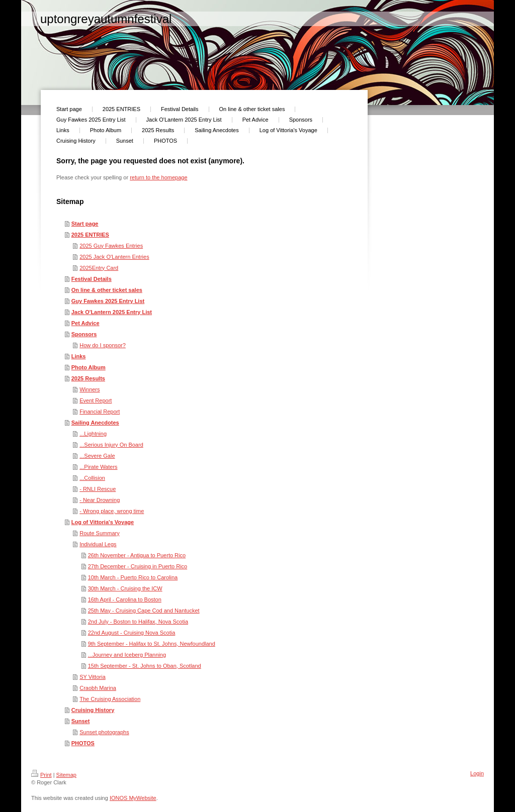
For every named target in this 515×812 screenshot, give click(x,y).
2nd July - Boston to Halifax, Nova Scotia (138, 622)
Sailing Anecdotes (95, 423)
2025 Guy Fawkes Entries (111, 246)
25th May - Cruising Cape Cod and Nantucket (144, 611)
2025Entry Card (99, 268)
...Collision (92, 478)
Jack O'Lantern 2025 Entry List (112, 312)
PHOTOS (83, 743)
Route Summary (99, 533)
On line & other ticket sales (107, 290)
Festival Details (92, 279)
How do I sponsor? (103, 345)
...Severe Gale (97, 456)
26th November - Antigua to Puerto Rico (137, 555)
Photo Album (89, 367)
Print (41, 775)
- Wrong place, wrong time (112, 511)
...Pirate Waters (98, 467)
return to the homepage (158, 177)
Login (477, 773)
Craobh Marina (98, 688)
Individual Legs (98, 544)
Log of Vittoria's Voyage (103, 522)
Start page (85, 224)
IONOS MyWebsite (133, 798)
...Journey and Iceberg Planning (127, 655)
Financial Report (100, 412)
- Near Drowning (100, 500)
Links (79, 356)
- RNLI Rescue (98, 489)
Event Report (96, 400)
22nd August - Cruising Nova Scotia (132, 633)
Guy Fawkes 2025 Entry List (108, 301)
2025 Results (88, 378)
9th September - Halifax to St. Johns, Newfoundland (152, 644)
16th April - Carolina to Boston (125, 599)
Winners (90, 389)
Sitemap (66, 775)
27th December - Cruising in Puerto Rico (138, 566)
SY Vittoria (93, 677)
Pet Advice (85, 323)
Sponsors (84, 334)
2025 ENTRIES (90, 235)
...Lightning (93, 434)
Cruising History (93, 710)
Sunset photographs (104, 732)
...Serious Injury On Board (111, 445)
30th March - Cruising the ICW (125, 588)
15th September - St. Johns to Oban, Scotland (145, 666)
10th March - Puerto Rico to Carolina (133, 577)
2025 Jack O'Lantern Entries (114, 257)
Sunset (81, 721)
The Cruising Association (110, 699)
